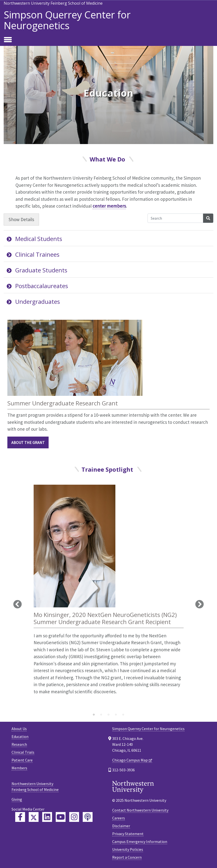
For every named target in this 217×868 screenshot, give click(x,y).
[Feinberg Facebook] (20, 817)
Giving (17, 799)
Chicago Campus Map (130, 760)
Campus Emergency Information (140, 841)
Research (19, 744)
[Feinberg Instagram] (74, 817)
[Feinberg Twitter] (34, 817)
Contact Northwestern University (140, 810)
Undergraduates (33, 301)
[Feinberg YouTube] (61, 817)
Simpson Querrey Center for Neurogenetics (67, 20)
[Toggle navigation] (8, 40)
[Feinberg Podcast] (88, 817)
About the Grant (28, 442)
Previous (18, 604)
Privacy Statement (128, 834)
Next (199, 604)
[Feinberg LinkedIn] (47, 817)
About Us (19, 729)
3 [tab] (108, 715)
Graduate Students (37, 270)
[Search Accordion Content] (175, 218)
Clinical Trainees (33, 254)
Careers (119, 818)
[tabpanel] (109, 597)
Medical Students (34, 239)
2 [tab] (101, 715)
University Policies (128, 849)
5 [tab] (123, 715)
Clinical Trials (23, 752)
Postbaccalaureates (37, 286)
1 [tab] (94, 715)
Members (19, 768)
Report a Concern (127, 857)
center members (109, 206)
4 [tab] (116, 715)
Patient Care (22, 760)
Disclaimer (121, 826)
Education (20, 736)
